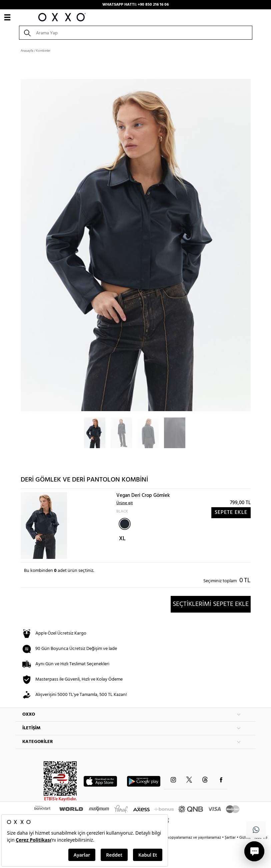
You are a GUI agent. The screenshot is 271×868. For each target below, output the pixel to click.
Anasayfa (27, 51)
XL (122, 539)
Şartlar (231, 838)
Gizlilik (245, 838)
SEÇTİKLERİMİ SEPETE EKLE (211, 604)
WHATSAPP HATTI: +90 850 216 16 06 (135, 5)
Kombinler (43, 51)
